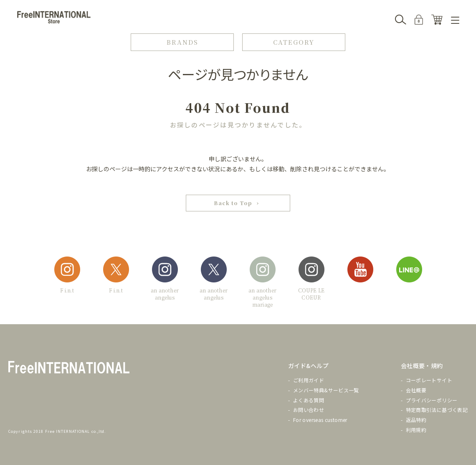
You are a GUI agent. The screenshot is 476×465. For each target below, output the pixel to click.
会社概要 (416, 390)
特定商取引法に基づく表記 (437, 410)
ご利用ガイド (309, 380)
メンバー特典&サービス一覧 (326, 390)
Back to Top (233, 203)
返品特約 (416, 420)
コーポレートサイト (429, 380)
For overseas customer (320, 420)
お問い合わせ (309, 410)
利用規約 (416, 430)
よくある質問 (309, 400)
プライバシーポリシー (432, 400)
